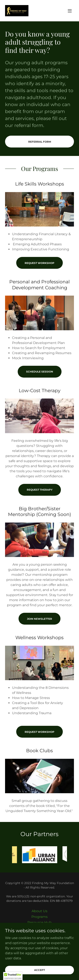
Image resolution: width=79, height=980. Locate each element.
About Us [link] (39, 911)
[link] (17, 11)
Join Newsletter (39, 619)
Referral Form (40, 142)
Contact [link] (40, 934)
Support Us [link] (39, 940)
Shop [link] (40, 928)
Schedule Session (40, 372)
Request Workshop (39, 263)
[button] (70, 11)
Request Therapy (40, 490)
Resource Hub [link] (39, 922)
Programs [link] (39, 917)
